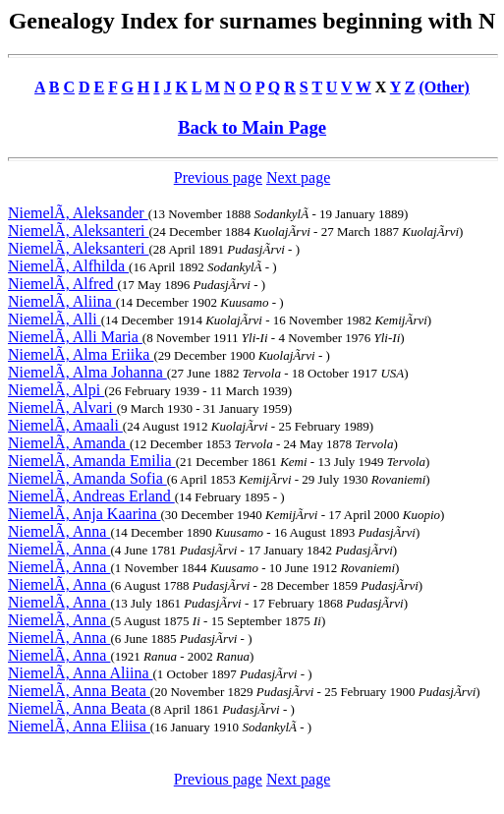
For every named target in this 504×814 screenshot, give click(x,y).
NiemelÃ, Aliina (62, 301)
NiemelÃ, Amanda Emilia (92, 461)
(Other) (444, 87)
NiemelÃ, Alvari (62, 407)
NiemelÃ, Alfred (63, 284)
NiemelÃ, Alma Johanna (87, 372)
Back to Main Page (252, 127)
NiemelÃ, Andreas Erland (91, 496)
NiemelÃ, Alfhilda (68, 266)
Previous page (218, 177)
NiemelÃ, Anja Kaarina (84, 514)
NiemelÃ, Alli (55, 319)
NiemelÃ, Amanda (69, 443)
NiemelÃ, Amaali (65, 425)
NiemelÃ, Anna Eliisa (79, 726)
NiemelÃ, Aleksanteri (79, 231)
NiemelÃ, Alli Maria (75, 337)
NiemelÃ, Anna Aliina (81, 673)
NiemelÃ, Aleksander (78, 213)
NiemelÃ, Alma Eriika (81, 354)
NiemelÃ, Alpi (56, 390)
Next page (298, 177)
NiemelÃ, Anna (59, 531)
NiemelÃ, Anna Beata (79, 691)
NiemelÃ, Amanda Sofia (87, 478)
